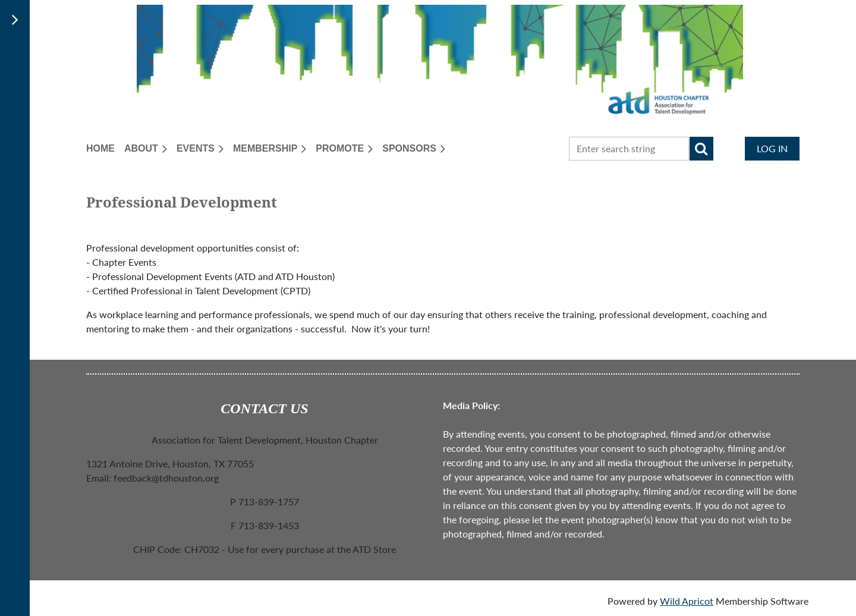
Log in (772, 148)
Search (701, 149)
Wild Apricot (687, 601)
